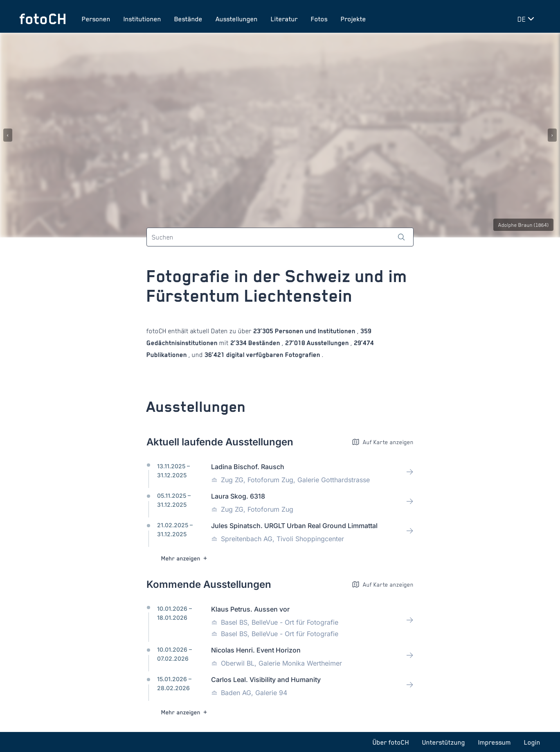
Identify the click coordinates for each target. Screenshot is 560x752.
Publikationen (168, 355)
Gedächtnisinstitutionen (183, 343)
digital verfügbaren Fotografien (273, 355)
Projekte (353, 19)
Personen (96, 19)
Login (532, 742)
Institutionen (142, 19)
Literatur (284, 19)
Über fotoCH (391, 742)
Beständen (264, 343)
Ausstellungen (237, 19)
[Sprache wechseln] (527, 19)
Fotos (319, 19)
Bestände (188, 19)
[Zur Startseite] (43, 19)
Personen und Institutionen (315, 331)
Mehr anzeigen (185, 558)
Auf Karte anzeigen (383, 442)
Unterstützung (444, 742)
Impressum (495, 742)
